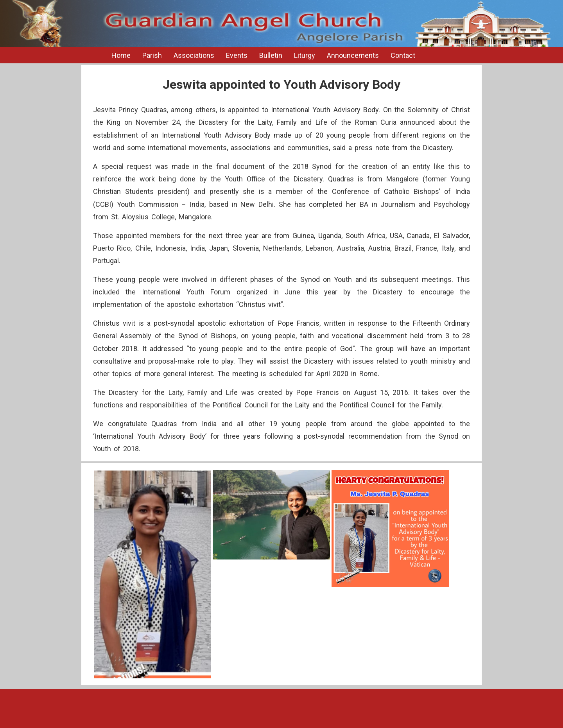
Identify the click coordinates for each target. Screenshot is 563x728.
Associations (194, 55)
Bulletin (271, 55)
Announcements (353, 55)
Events (237, 55)
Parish (152, 55)
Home (121, 55)
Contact (403, 55)
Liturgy (305, 55)
